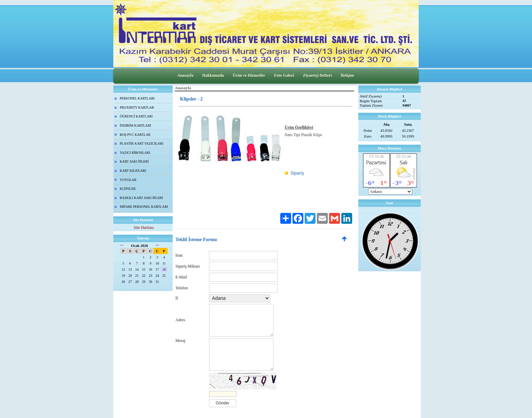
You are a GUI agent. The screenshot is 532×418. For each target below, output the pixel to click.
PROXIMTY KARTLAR (137, 107)
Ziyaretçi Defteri (317, 75)
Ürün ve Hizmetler (249, 75)
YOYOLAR (128, 180)
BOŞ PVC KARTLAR (135, 135)
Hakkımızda (213, 75)
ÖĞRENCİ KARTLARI (136, 116)
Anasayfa (185, 75)
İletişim (347, 75)
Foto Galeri (284, 75)
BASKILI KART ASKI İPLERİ (141, 198)
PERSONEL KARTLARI (137, 98)
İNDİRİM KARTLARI (135, 125)
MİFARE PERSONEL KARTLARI (144, 207)
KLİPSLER (128, 189)
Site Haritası (144, 228)
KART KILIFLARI (133, 171)
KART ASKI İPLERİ (134, 161)
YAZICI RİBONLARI (135, 153)
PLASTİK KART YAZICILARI (141, 143)
